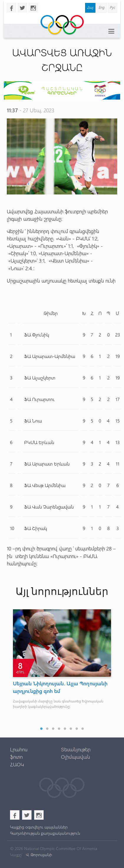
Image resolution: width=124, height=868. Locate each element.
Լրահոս (19, 749)
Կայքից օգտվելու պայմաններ (39, 827)
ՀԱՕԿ (17, 764)
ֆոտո (16, 757)
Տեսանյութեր (76, 749)
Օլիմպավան (76, 757)
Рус (113, 7)
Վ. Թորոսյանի (38, 855)
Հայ (90, 7)
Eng (102, 7)
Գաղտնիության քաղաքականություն (45, 833)
